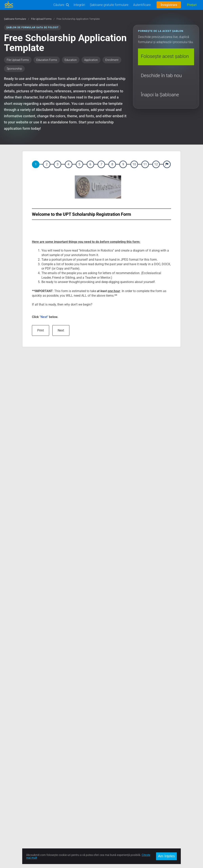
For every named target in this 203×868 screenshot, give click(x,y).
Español (155, 788)
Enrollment (112, 60)
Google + (107, 788)
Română (155, 783)
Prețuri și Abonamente (66, 788)
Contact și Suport (63, 783)
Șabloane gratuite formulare (109, 5)
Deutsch (155, 793)
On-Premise (11, 812)
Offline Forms (12, 817)
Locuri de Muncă (63, 793)
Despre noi (59, 779)
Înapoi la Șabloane (160, 95)
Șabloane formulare (15, 19)
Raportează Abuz (63, 812)
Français (155, 798)
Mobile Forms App (15, 821)
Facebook (107, 779)
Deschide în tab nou (161, 76)
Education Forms (47, 60)
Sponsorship (14, 69)
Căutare (59, 5)
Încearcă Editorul (14, 783)
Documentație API (15, 788)
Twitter (106, 783)
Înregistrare (169, 5)
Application (91, 60)
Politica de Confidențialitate (69, 807)
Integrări (79, 5)
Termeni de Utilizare (65, 802)
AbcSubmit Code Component (22, 826)
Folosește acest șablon (165, 56)
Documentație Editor (16, 793)
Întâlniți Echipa (62, 798)
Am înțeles (166, 856)
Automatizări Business (18, 802)
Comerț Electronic (15, 807)
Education (71, 60)
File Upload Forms (41, 19)
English (155, 779)
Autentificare (142, 5)
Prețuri (192, 5)
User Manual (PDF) (15, 798)
